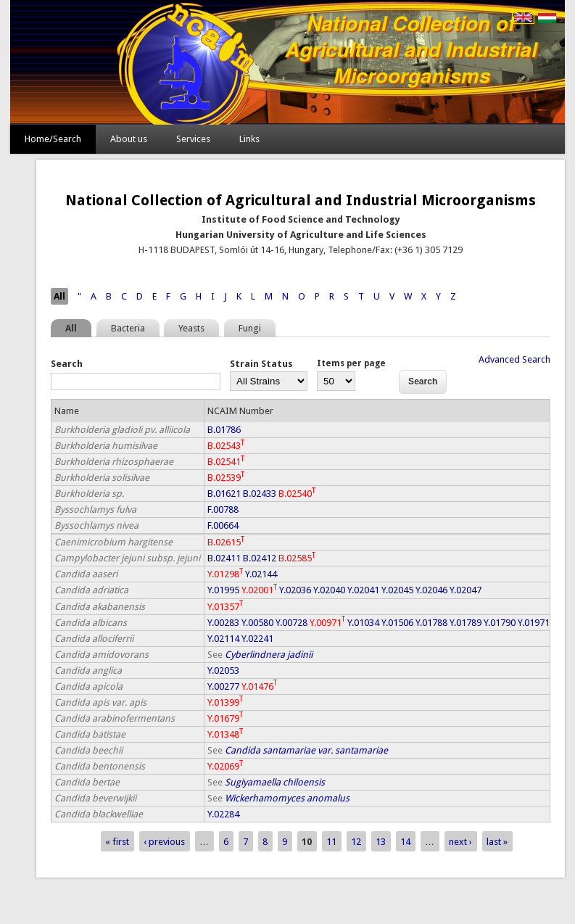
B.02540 (297, 494)
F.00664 (223, 525)
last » (497, 841)
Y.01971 (534, 623)
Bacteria (128, 328)
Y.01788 (431, 623)
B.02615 (226, 542)
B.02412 (260, 558)
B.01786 (224, 430)
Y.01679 (225, 718)
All (59, 296)
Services (193, 139)
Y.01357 (225, 607)
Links (249, 139)
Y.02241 (257, 639)
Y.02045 (397, 590)
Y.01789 (466, 623)
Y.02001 (259, 590)
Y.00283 (223, 623)
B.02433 (260, 494)
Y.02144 (261, 574)
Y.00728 (291, 623)
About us (129, 139)
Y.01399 (225, 702)
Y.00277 (223, 686)
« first (117, 841)
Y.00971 (327, 623)
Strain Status (261, 364)
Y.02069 (225, 766)
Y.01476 (259, 686)
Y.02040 (329, 590)
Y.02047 (466, 590)
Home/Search (53, 139)
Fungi (250, 328)
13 (381, 841)
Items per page (351, 363)
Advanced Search (514, 359)
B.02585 (297, 558)
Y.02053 (223, 671)
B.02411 (224, 558)
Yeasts (191, 328)
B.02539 (226, 478)
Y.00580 (257, 623)
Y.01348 (225, 734)
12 (356, 841)
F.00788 (223, 510)
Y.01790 (500, 623)
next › (460, 841)
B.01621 (224, 494)
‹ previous (164, 841)
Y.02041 (363, 590)
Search (67, 364)
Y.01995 (223, 590)
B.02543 (226, 446)
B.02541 (226, 462)
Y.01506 (397, 623)
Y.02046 (431, 590)
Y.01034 (363, 623)
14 (405, 841)
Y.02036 (295, 590)
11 (331, 841)
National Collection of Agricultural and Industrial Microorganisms (301, 200)
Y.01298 (225, 574)
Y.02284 (223, 814)
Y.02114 (223, 639)
